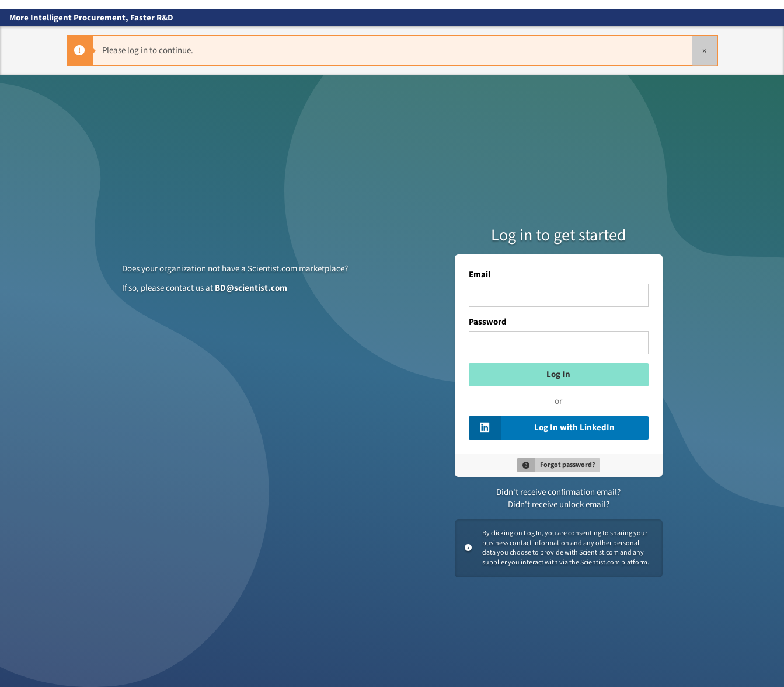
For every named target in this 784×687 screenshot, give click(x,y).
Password (488, 322)
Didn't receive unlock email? (559, 505)
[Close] (705, 50)
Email (480, 275)
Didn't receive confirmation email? (558, 492)
